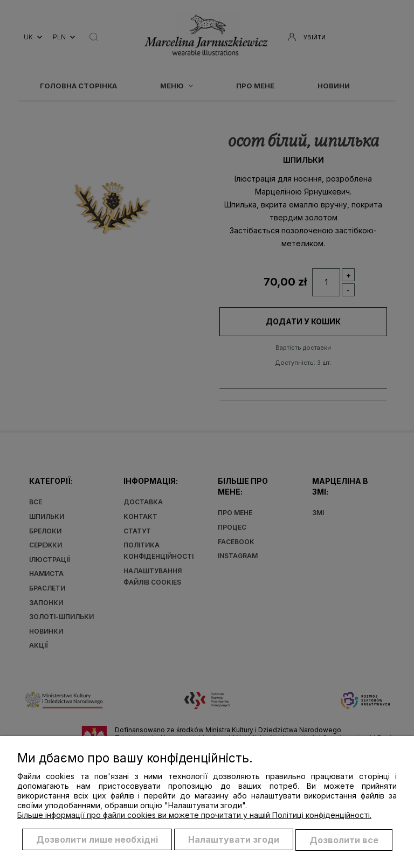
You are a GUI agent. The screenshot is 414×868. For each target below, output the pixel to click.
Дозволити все (344, 840)
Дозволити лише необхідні (97, 840)
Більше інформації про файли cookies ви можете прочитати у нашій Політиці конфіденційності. (194, 815)
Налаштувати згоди (234, 840)
